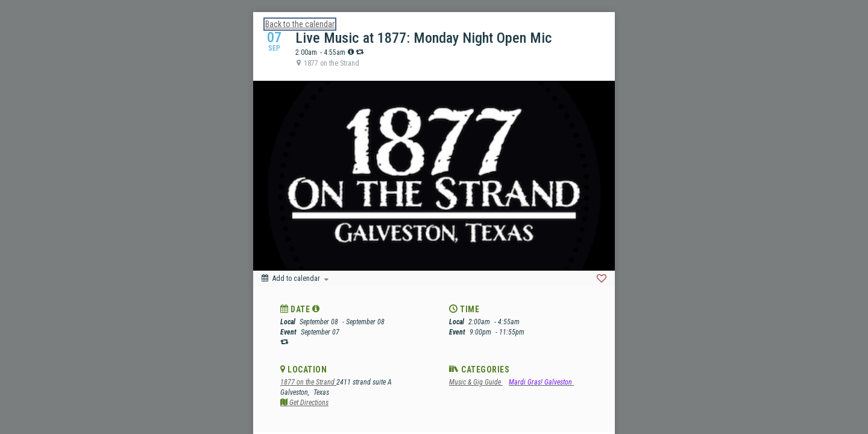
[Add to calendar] (295, 278)
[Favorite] (602, 278)
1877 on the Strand (308, 382)
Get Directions (304, 403)
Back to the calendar (300, 24)
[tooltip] (351, 52)
